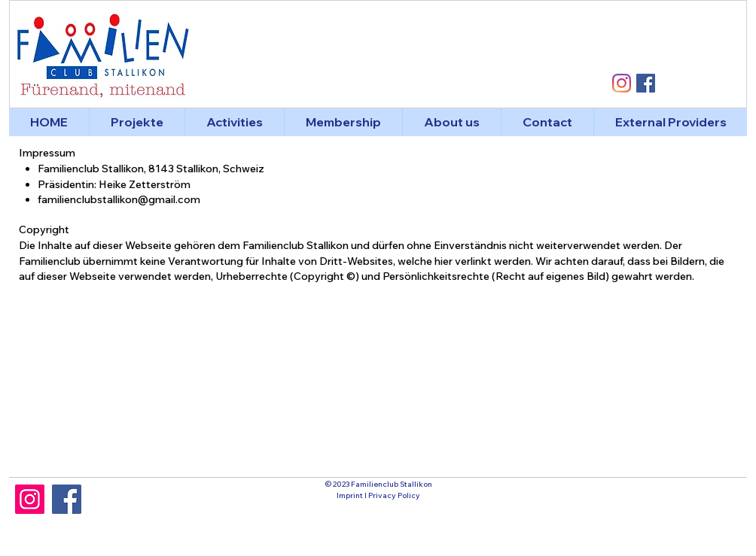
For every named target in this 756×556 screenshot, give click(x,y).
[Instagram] (30, 499)
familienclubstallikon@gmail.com (119, 199)
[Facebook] (67, 499)
